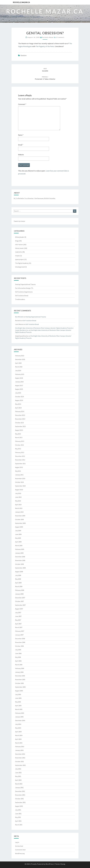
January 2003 (19, 750)
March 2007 (19, 627)
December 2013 (20, 415)
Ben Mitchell (19, 317)
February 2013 (20, 441)
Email (21, 145)
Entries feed (19, 846)
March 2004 (19, 735)
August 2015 (19, 389)
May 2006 (18, 657)
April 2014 (18, 408)
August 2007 (19, 609)
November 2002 (20, 758)
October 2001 (19, 799)
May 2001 (18, 817)
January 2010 (19, 512)
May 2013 (18, 434)
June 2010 (18, 497)
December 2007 (20, 598)
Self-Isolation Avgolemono (24, 292)
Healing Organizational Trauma (25, 284)
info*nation (19, 245)
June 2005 (18, 698)
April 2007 (18, 624)
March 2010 (19, 508)
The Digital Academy (22, 263)
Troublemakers (20, 299)
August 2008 (19, 572)
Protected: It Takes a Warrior (45, 78)
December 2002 (20, 754)
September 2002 (20, 765)
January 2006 (19, 672)
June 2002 (18, 773)
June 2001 (18, 814)
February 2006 (20, 668)
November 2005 (20, 680)
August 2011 (19, 467)
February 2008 (20, 590)
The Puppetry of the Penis (45, 46)
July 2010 (18, 493)
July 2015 (18, 393)
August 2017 (19, 385)
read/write (19, 252)
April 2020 (18, 363)
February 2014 (20, 411)
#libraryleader (20, 237)
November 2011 (20, 460)
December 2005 (20, 676)
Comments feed (20, 850)
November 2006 (20, 642)
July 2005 (18, 694)
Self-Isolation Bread (22, 296)
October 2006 (19, 646)
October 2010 (19, 482)
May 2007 (18, 620)
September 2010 (20, 486)
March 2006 (19, 665)
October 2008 (19, 564)
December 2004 (20, 720)
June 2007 (18, 616)
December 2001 (20, 791)
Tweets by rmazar (19, 221)
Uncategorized (20, 267)
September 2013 (20, 426)
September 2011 (20, 464)
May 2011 (18, 471)
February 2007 (20, 631)
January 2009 (19, 553)
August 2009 (19, 527)
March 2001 (19, 825)
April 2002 (18, 780)
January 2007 (19, 635)
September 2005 (20, 687)
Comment (22, 104)
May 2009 (18, 538)
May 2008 (18, 579)
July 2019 (18, 371)
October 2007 (19, 601)
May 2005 (18, 702)
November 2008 (20, 560)
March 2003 (19, 743)
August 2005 (19, 691)
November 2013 (20, 419)
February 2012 (20, 452)
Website (21, 155)
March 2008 (19, 586)
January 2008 (19, 594)
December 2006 (20, 639)
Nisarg (63, 864)
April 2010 (18, 505)
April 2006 (18, 661)
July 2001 (18, 810)
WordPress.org (20, 853)
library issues (19, 248)
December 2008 (20, 557)
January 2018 (19, 382)
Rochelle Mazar (48, 37)
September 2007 (20, 605)
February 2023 (20, 356)
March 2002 (19, 784)
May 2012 (18, 449)
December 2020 (20, 359)
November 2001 (20, 795)
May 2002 (18, 776)
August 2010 (19, 490)
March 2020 (19, 367)
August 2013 (19, 430)
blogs (17, 241)
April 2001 (18, 821)
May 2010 (18, 501)
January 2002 (19, 788)
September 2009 (20, 523)
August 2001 (19, 806)
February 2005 (20, 713)
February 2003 (20, 747)
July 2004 (18, 724)
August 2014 (19, 400)
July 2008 (18, 575)
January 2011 (19, 475)
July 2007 (18, 613)
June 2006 (18, 653)
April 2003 (18, 739)
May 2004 (18, 728)
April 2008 (18, 583)
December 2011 (20, 456)
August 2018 (19, 378)
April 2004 (18, 732)
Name (21, 135)
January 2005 (19, 717)
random (24, 55)
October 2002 (19, 761)
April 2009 (18, 542)
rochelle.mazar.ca (21, 2)
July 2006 (18, 650)
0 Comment (60, 37)
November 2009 (20, 516)
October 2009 (19, 519)
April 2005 (18, 706)
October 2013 (19, 423)
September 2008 (20, 568)
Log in (17, 842)
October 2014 (19, 397)
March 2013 (19, 438)
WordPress (50, 864)
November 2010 (20, 479)
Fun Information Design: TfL (24, 288)
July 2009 (18, 531)
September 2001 (20, 802)
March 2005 (19, 709)
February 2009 (20, 549)
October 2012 (19, 445)
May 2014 (18, 404)
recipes (17, 256)
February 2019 (20, 374)
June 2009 (18, 534)
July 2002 (18, 769)
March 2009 (19, 546)
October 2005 (19, 683)
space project (19, 259)
